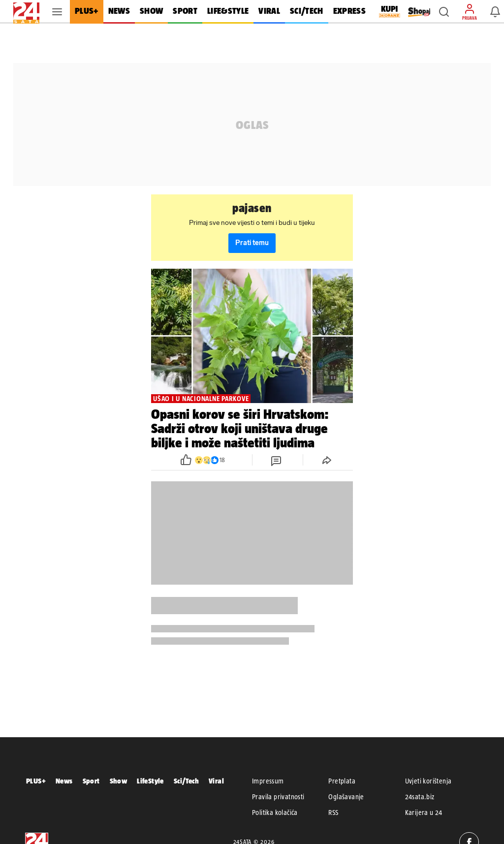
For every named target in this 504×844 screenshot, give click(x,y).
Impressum (268, 781)
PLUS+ (36, 781)
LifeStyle (150, 781)
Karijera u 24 (424, 813)
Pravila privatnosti (278, 797)
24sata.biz (420, 797)
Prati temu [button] (252, 243)
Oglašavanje (346, 797)
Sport (91, 781)
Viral (216, 781)
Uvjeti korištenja (428, 781)
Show (119, 781)
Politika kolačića (275, 813)
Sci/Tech (186, 781)
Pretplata (342, 781)
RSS (333, 813)
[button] (444, 12)
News (64, 781)
